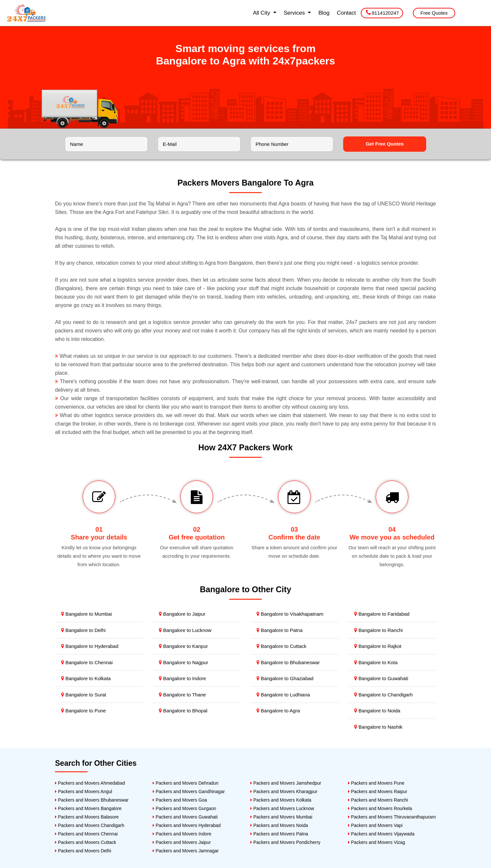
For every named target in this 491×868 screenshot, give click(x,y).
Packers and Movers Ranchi (378, 800)
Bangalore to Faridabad (382, 614)
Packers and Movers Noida (279, 825)
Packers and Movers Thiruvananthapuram (392, 817)
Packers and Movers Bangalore (88, 808)
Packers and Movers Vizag (377, 842)
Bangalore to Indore (182, 678)
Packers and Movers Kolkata (281, 800)
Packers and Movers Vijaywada (381, 834)
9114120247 (382, 13)
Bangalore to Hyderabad (90, 646)
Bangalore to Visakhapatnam (290, 614)
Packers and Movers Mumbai (281, 817)
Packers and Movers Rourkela (380, 808)
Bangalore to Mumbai (87, 614)
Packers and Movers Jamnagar (186, 851)
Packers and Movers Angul (84, 791)
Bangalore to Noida (377, 711)
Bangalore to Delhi (84, 630)
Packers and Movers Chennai (86, 834)
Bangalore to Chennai (87, 662)
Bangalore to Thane (182, 695)
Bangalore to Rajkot (378, 646)
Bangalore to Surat (84, 695)
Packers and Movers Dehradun (186, 783)
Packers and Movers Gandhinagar (189, 791)
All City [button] (262, 13)
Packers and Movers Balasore (87, 817)
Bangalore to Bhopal (183, 711)
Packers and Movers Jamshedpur (286, 783)
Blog (324, 13)
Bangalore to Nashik (378, 727)
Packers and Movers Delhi (83, 851)
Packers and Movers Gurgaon (184, 808)
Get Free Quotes (385, 144)
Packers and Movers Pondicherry (285, 842)
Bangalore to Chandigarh (384, 695)
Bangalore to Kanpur (183, 646)
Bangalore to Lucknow (185, 630)
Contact (346, 13)
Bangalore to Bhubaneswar (288, 662)
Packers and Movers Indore (182, 834)
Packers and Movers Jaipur (182, 842)
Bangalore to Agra (278, 711)
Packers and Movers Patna (279, 834)
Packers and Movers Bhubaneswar (92, 800)
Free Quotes (434, 13)
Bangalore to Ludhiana (283, 695)
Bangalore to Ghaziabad (285, 678)
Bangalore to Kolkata (86, 678)
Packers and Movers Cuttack (86, 842)
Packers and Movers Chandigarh (90, 825)
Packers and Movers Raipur (378, 791)
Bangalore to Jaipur (182, 614)
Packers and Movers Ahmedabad (90, 783)
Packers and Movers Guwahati (185, 817)
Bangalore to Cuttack (281, 646)
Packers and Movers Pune (376, 783)
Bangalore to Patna (280, 630)
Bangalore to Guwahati (381, 678)
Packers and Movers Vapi (375, 825)
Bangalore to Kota (376, 662)
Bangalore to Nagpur (184, 662)
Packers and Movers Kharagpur (284, 791)
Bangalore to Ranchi (379, 630)
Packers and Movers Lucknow (282, 808)
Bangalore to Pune (84, 711)
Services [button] (295, 13)
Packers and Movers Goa (180, 800)
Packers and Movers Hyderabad (187, 825)
